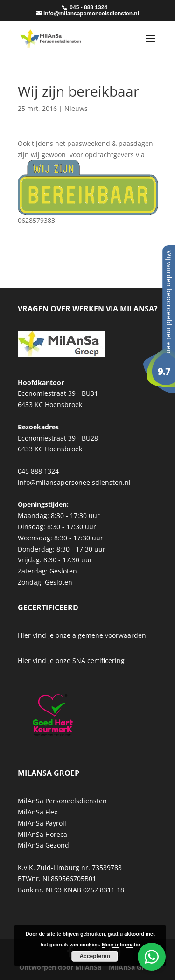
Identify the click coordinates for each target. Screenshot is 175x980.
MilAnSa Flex (38, 812)
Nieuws (76, 108)
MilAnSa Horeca (42, 834)
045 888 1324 (38, 471)
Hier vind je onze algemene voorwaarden (82, 635)
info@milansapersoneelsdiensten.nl (74, 482)
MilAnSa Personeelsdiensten (62, 801)
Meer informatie (121, 945)
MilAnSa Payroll (42, 823)
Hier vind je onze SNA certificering (71, 660)
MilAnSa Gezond (43, 845)
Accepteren (94, 956)
